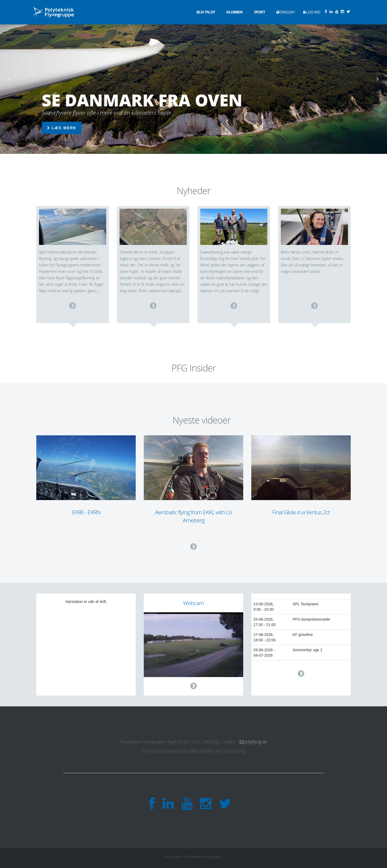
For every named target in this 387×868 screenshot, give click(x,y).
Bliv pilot (207, 12)
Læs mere (62, 128)
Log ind (312, 12)
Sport (261, 12)
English (285, 12)
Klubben (236, 12)
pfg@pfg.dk (253, 742)
